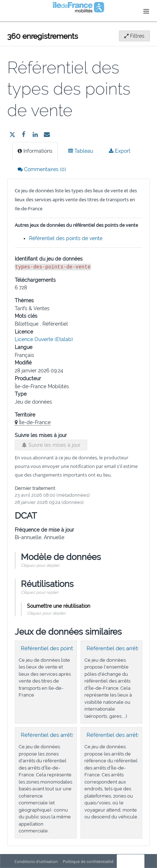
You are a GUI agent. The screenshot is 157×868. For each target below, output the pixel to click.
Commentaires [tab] (42, 169)
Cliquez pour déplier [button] (40, 565)
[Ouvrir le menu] (146, 11)
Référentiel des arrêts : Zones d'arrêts (67, 735)
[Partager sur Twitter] (12, 134)
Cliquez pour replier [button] (40, 592)
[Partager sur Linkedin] (35, 134)
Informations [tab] (35, 151)
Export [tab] (120, 151)
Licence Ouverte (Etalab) (44, 339)
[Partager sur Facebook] (24, 134)
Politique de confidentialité (89, 861)
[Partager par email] (47, 134)
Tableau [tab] (81, 151)
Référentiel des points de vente (66, 238)
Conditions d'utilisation (37, 861)
